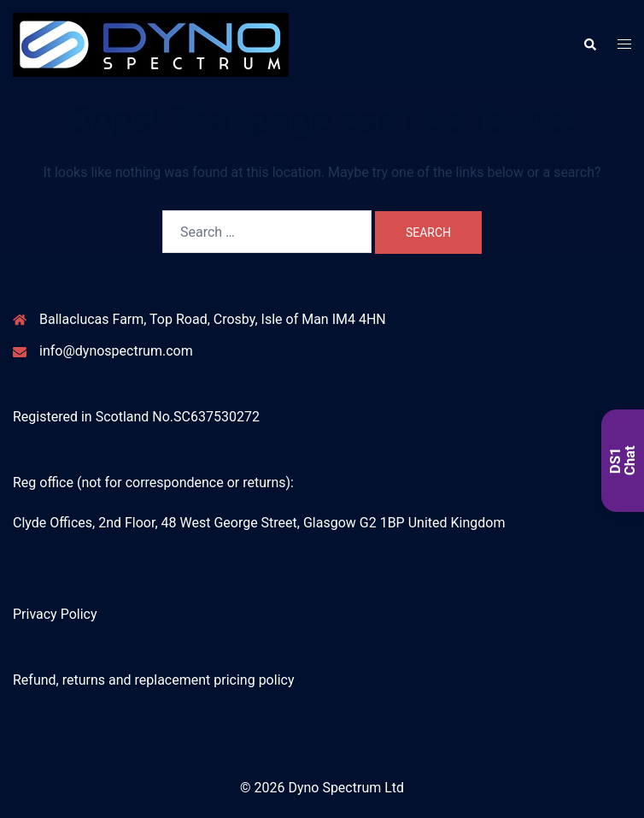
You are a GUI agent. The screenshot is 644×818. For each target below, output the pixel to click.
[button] (589, 44)
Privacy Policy (55, 614)
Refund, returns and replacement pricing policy (153, 680)
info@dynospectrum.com (116, 351)
